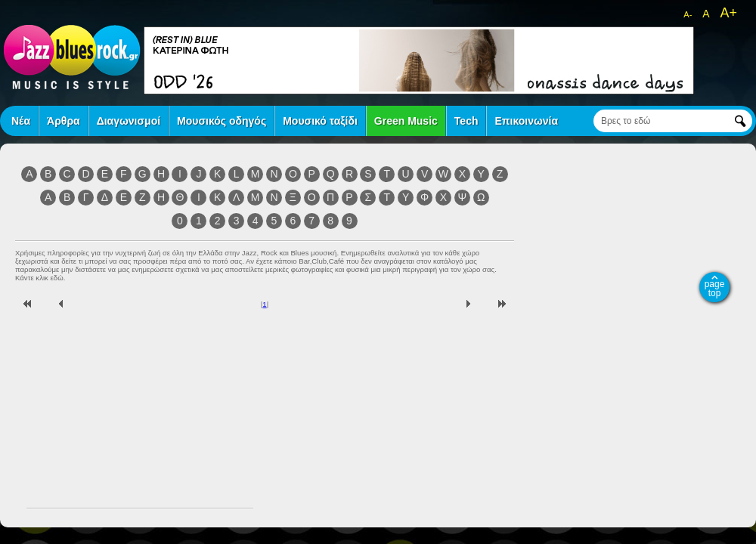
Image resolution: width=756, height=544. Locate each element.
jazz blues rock (72, 57)
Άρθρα (64, 121)
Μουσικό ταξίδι (320, 121)
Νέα (21, 121)
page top (715, 289)
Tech (466, 121)
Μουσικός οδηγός (222, 121)
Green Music (406, 121)
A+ (728, 13)
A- (688, 14)
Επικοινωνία (526, 121)
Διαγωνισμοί (129, 121)
